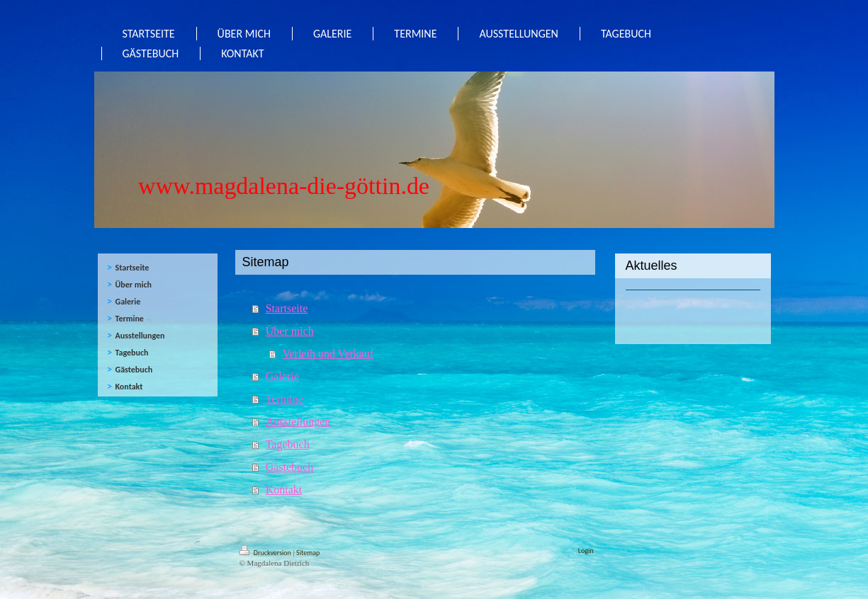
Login (586, 550)
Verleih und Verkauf (328, 354)
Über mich (290, 331)
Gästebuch (290, 467)
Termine (284, 399)
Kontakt (284, 490)
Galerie (282, 376)
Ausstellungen (298, 422)
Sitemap (308, 553)
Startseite (287, 308)
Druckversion (266, 553)
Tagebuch (288, 444)
